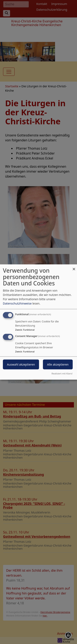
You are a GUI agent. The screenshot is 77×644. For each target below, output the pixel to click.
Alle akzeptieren (58, 364)
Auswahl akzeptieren (21, 364)
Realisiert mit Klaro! (62, 373)
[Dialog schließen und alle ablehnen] (74, 267)
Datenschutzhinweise (17, 303)
